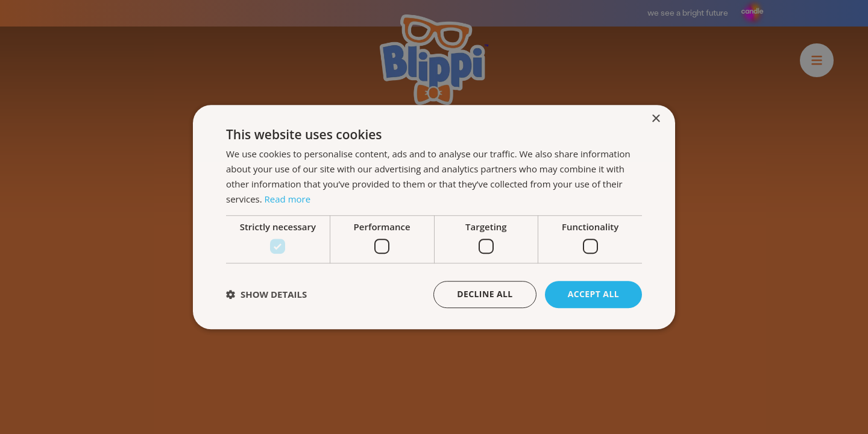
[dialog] (434, 217)
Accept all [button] (593, 294)
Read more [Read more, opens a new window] (288, 199)
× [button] (656, 119)
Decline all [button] (485, 294)
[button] (266, 294)
